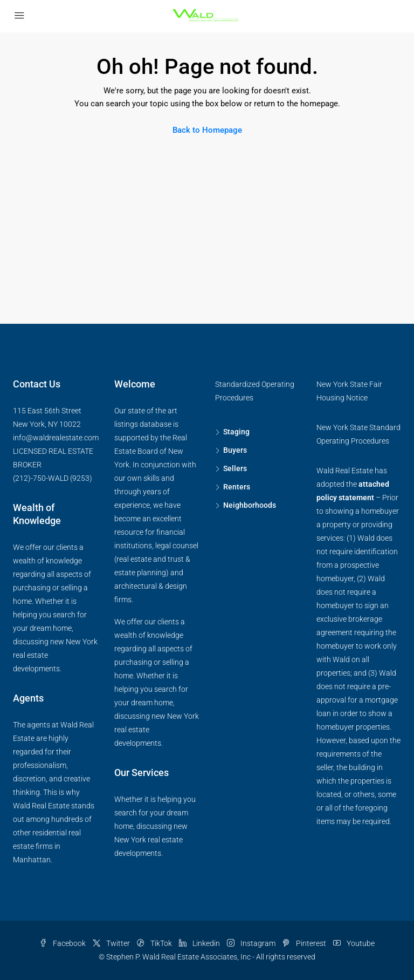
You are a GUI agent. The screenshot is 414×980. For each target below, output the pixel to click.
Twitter (112, 943)
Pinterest (305, 943)
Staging (236, 432)
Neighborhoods (250, 505)
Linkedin (200, 943)
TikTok (155, 943)
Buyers (235, 450)
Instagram (252, 943)
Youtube (354, 943)
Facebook (63, 943)
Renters (237, 487)
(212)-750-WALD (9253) (53, 478)
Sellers (235, 468)
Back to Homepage (207, 130)
